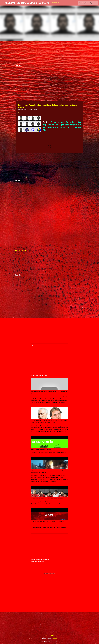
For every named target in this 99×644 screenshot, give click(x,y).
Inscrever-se (55, 3)
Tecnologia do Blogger (50, 635)
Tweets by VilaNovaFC (21, 250)
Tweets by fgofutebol (37, 347)
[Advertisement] (49, 52)
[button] (19, 112)
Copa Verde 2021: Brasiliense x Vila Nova (41, 449)
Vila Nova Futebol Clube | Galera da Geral (27, 3)
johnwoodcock (54, 639)
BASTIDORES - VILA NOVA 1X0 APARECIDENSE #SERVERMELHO (47, 499)
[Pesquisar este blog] (90, 3)
